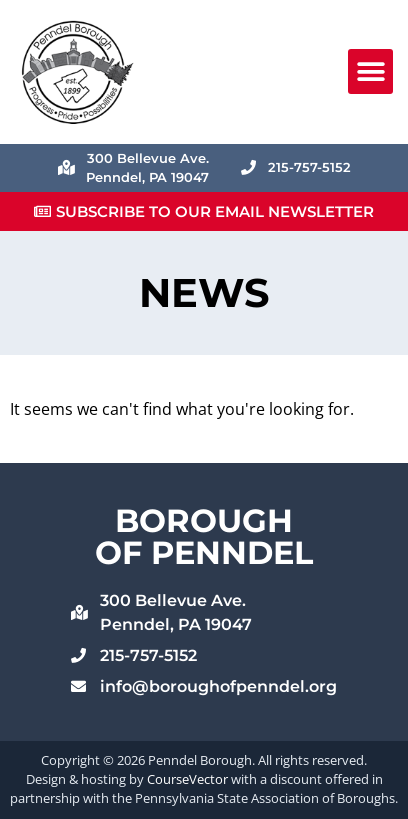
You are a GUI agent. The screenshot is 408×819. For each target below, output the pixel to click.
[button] (370, 71)
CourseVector (187, 779)
